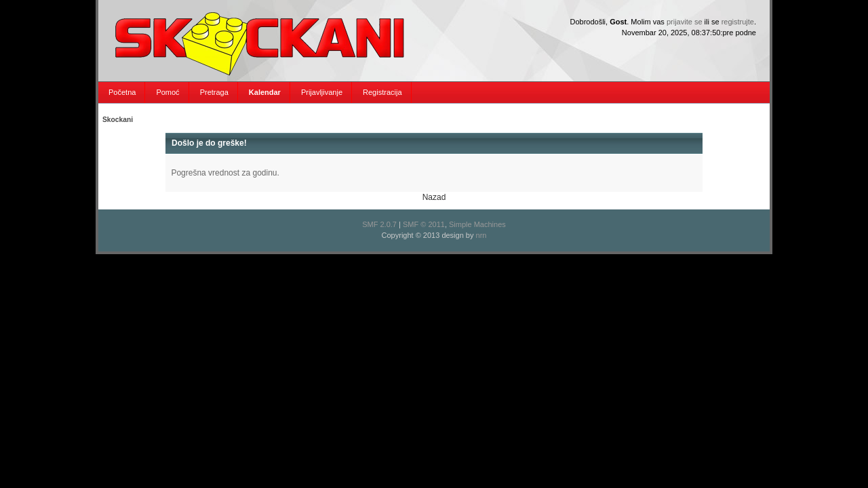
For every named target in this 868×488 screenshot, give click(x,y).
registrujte (738, 22)
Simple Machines (477, 224)
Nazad (434, 197)
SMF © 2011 (424, 224)
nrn (481, 235)
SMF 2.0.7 (379, 224)
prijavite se (685, 22)
